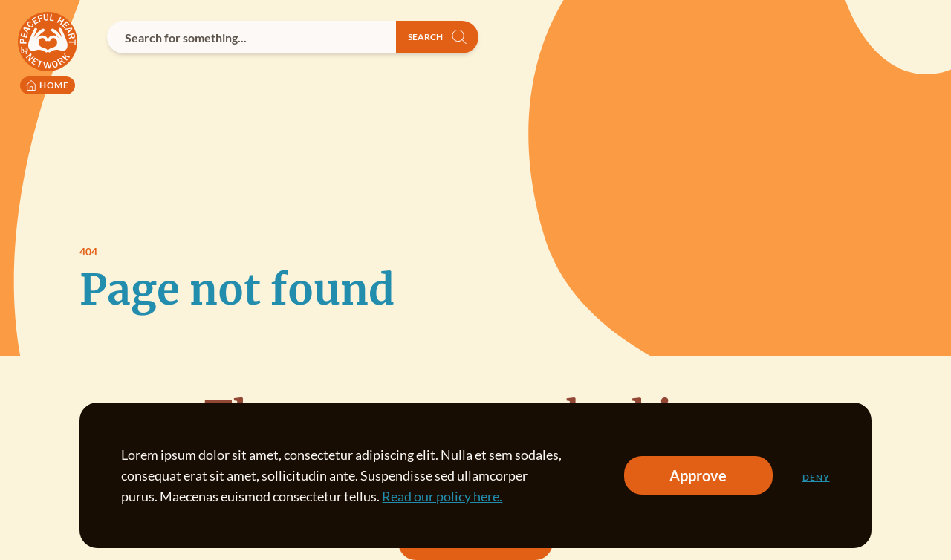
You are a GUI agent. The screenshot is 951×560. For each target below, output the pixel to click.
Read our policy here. (442, 496)
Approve (698, 475)
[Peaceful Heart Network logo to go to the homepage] (48, 53)
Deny (816, 477)
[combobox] (251, 37)
